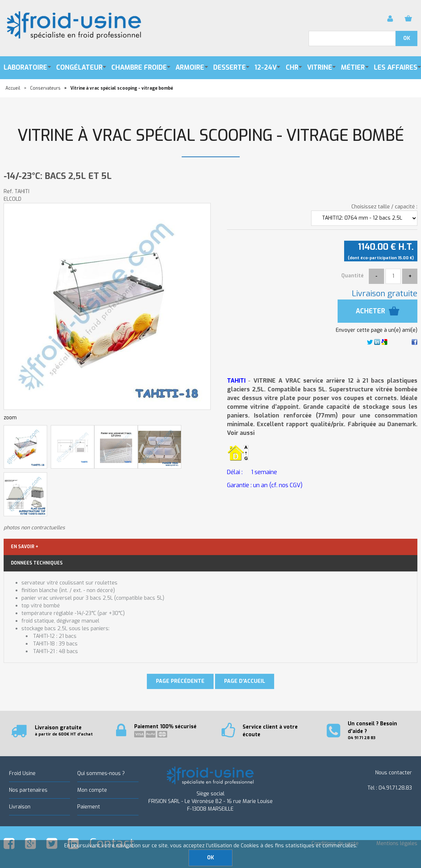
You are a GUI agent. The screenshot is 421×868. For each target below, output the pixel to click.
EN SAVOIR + (24, 547)
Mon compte (92, 790)
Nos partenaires (28, 790)
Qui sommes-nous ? (101, 773)
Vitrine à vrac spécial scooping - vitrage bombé (211, 136)
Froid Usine (22, 773)
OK (210, 858)
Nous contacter (394, 773)
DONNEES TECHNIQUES (37, 563)
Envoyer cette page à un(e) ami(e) (377, 330)
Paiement (89, 807)
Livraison (20, 807)
